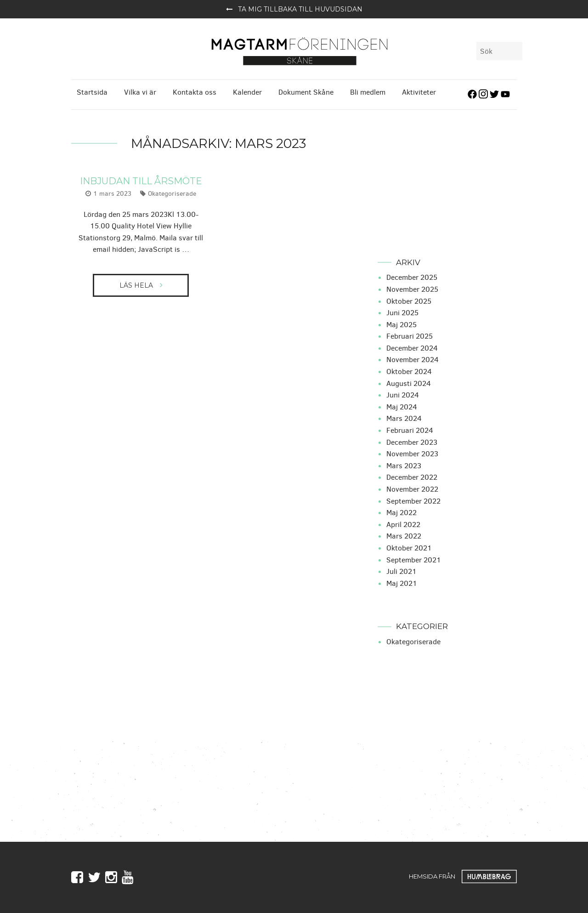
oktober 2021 (409, 547)
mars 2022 (404, 535)
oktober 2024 (409, 371)
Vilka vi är (140, 91)
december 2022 (412, 476)
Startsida (92, 91)
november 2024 (413, 359)
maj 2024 (402, 406)
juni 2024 (403, 394)
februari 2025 (410, 335)
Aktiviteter (419, 91)
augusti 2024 (409, 382)
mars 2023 (404, 465)
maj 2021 (402, 582)
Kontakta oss (195, 91)
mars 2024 (404, 417)
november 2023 (412, 453)
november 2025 (412, 288)
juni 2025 (402, 312)
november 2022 (412, 488)
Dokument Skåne (306, 91)
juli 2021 (401, 570)
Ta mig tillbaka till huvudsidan (294, 9)
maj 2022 (401, 512)
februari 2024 (410, 429)
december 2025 (412, 276)
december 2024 (412, 347)
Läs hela (136, 284)
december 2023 (412, 441)
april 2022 (403, 524)
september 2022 (413, 500)
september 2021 (414, 559)
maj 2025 (401, 323)
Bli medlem (368, 91)
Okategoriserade (172, 193)
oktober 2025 (409, 300)
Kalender (247, 91)
